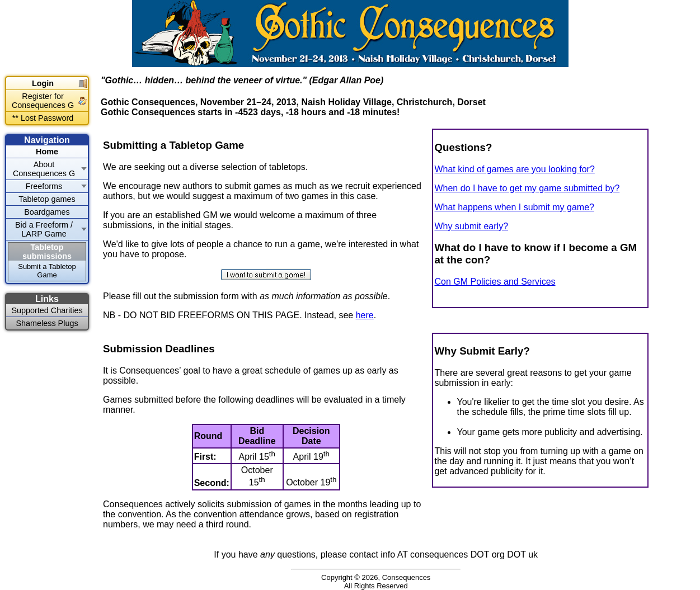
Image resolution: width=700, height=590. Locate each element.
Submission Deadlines (159, 349)
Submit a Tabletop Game (47, 271)
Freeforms (44, 186)
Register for (43, 101)
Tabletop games (47, 199)
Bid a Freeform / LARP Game (44, 229)
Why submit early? (471, 226)
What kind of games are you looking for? (514, 169)
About (44, 169)
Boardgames (47, 212)
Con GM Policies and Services (495, 282)
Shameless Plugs (47, 323)
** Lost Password (43, 118)
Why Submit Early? (482, 351)
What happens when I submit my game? (514, 207)
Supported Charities (47, 310)
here (365, 315)
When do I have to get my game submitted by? (527, 188)
